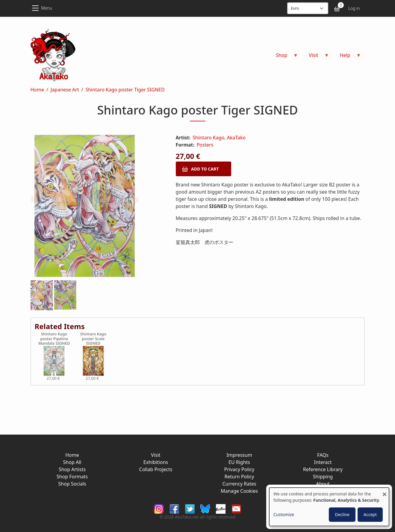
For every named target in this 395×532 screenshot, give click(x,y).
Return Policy (239, 477)
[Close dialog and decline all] (385, 491)
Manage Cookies (239, 491)
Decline (342, 514)
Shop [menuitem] (283, 57)
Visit (156, 455)
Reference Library (323, 469)
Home (37, 90)
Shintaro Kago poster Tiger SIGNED (125, 90)
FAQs (323, 455)
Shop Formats (72, 477)
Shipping (323, 477)
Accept (370, 514)
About (323, 484)
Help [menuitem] (347, 57)
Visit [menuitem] (315, 57)
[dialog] (329, 507)
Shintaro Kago (208, 138)
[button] (96, 207)
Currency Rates (239, 484)
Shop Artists (72, 469)
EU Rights (239, 462)
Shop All (72, 462)
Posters (205, 145)
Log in (354, 8)
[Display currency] (308, 8)
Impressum (239, 455)
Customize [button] (284, 514)
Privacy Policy (239, 469)
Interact (323, 462)
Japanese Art (65, 90)
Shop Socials (72, 484)
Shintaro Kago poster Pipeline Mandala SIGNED (54, 339)
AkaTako (236, 138)
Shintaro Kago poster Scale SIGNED (93, 339)
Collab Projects (156, 469)
